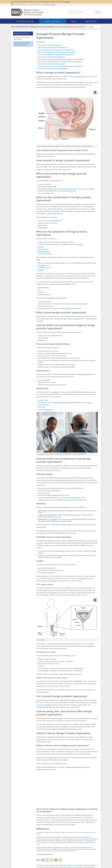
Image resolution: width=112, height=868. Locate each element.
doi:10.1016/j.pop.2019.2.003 (88, 832)
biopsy (90, 402)
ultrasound (49, 410)
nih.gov (67, 2)
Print (43, 860)
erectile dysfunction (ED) (68, 191)
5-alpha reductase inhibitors (47, 515)
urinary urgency (43, 249)
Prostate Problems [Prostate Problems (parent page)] (22, 33)
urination (80, 244)
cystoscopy (41, 407)
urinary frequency (44, 251)
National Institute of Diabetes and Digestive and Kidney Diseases (74, 865)
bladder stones (43, 228)
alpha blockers (43, 511)
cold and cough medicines (58, 263)
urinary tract (77, 309)
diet (60, 718)
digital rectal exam (85, 374)
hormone (77, 319)
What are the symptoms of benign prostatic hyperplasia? (56, 55)
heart (60, 189)
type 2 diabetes (90, 189)
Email (56, 860)
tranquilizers (42, 265)
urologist (55, 392)
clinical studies (63, 749)
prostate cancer (43, 295)
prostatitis (41, 292)
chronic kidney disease (50, 191)
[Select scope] (70, 12)
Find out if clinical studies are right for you (50, 764)
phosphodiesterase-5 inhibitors (48, 519)
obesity (40, 191)
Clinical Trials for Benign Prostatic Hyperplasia (53, 69)
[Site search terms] (84, 12)
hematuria (58, 221)
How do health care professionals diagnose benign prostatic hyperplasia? (61, 59)
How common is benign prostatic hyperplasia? (53, 48)
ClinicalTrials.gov (50, 818)
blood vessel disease (75, 189)
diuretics (41, 270)
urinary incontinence (52, 661)
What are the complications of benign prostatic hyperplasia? (57, 52)
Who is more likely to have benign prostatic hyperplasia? (56, 50)
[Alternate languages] (95, 27)
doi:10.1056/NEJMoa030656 (65, 851)
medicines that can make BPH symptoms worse (72, 500)
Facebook (47, 860)
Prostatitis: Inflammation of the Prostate (22, 38)
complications (50, 573)
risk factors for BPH (56, 703)
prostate (79, 77)
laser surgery (52, 581)
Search (98, 12)
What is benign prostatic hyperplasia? (50, 45)
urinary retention (57, 214)
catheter (54, 593)
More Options (60, 860)
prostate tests (42, 402)
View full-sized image (95, 92)
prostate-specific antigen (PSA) (64, 402)
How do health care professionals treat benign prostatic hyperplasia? (60, 62)
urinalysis (41, 400)
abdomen (68, 309)
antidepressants (43, 268)
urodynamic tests (44, 405)
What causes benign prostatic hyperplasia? (52, 57)
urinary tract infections (45, 223)
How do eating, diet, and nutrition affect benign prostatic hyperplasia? (60, 66)
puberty (92, 82)
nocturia (41, 247)
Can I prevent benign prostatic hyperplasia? (52, 64)
